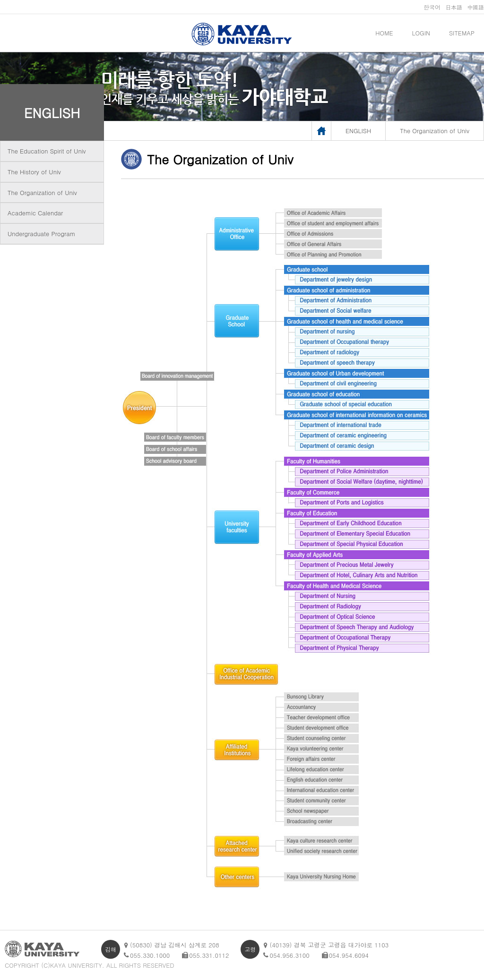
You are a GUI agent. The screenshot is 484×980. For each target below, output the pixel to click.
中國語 (475, 7)
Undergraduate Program (41, 234)
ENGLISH (52, 112)
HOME (384, 33)
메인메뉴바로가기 (0, 0)
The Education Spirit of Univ (47, 151)
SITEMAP (462, 33)
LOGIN (421, 33)
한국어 (432, 7)
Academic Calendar (35, 213)
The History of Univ (34, 172)
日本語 (454, 7)
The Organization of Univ (42, 192)
